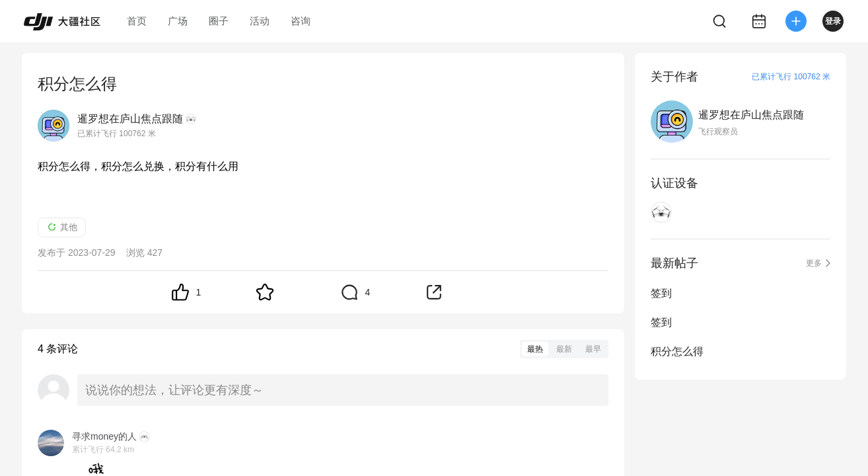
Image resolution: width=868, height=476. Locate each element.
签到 (661, 293)
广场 (178, 21)
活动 (260, 21)
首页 (137, 21)
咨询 (301, 21)
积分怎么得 (677, 351)
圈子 (219, 21)
